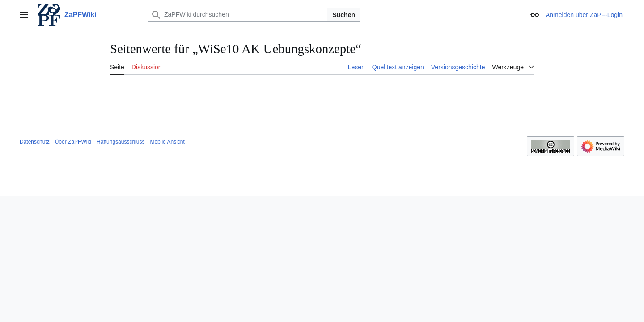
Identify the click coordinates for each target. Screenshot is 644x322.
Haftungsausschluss (121, 142)
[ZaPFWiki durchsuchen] (237, 15)
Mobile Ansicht (167, 142)
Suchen (344, 15)
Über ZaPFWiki (73, 142)
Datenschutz (35, 142)
